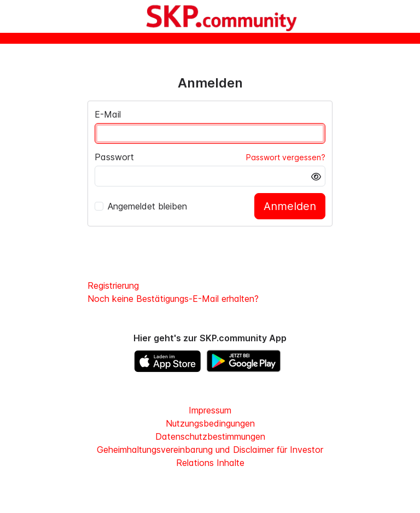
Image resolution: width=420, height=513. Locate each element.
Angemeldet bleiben (141, 206)
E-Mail (108, 114)
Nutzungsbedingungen (210, 423)
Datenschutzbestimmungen (210, 436)
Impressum (210, 410)
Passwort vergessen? (286, 157)
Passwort (114, 157)
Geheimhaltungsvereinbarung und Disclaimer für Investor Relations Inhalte (210, 456)
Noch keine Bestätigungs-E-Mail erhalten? (173, 299)
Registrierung (113, 285)
